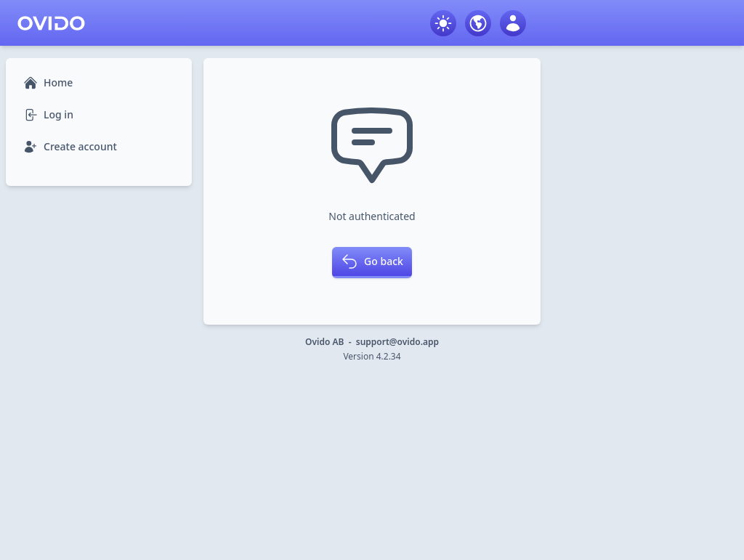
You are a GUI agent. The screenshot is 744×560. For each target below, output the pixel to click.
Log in (48, 115)
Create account (70, 147)
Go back (372, 261)
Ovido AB (324, 342)
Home (48, 83)
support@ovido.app (397, 342)
